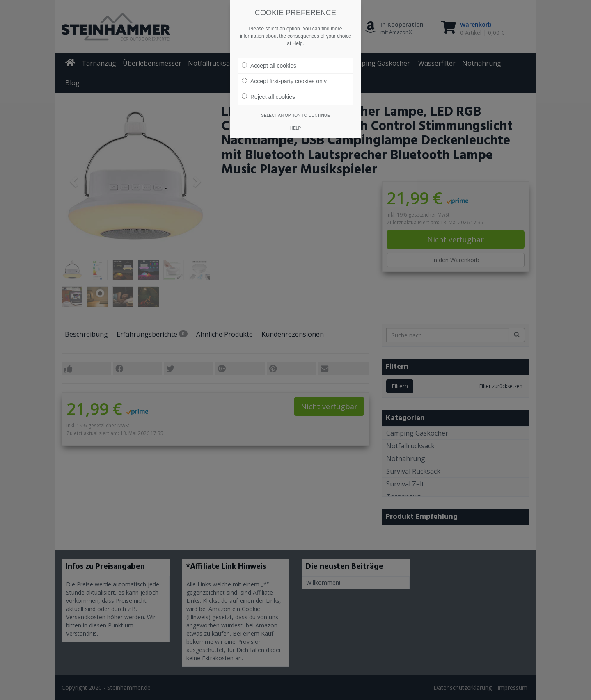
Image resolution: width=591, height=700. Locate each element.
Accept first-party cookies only (284, 81)
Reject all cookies (268, 96)
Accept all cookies (269, 65)
